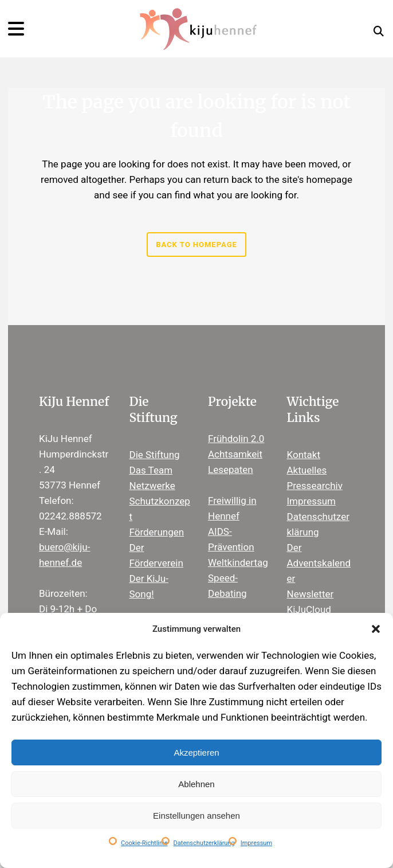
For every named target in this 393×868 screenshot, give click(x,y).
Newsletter (311, 594)
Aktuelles (307, 470)
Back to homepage (196, 245)
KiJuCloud (309, 609)
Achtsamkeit (235, 454)
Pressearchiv (315, 486)
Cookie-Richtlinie (144, 843)
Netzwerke (152, 486)
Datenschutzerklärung (204, 843)
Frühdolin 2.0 (236, 439)
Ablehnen (196, 784)
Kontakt (304, 455)
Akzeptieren (196, 752)
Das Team (151, 470)
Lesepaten (231, 470)
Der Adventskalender (319, 563)
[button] (376, 629)
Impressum (256, 843)
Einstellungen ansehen (196, 816)
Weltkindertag (238, 562)
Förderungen (157, 532)
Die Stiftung (155, 455)
